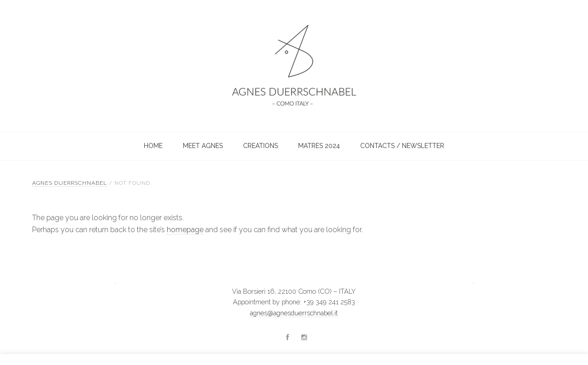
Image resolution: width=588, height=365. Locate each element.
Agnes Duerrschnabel (262, 66)
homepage (185, 230)
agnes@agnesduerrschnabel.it (294, 313)
